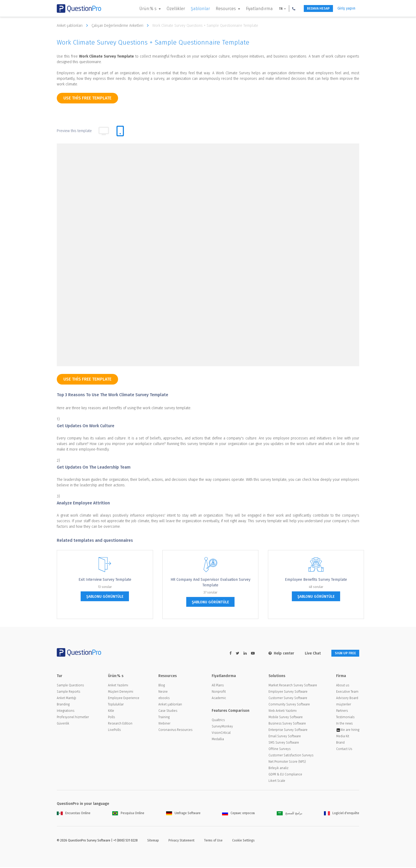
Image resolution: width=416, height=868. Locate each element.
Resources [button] (219, 9)
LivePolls (114, 731)
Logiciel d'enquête (342, 814)
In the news (344, 724)
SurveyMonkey (222, 727)
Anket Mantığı (66, 699)
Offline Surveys (279, 750)
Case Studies (168, 712)
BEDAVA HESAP (314, 9)
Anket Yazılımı (118, 686)
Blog (162, 686)
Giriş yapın (346, 8)
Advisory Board (347, 699)
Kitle (111, 712)
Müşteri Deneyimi (121, 692)
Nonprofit (219, 692)
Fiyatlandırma (252, 9)
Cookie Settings (243, 841)
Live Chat (307, 653)
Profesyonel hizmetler (73, 718)
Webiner (164, 724)
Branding (63, 705)
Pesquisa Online (128, 814)
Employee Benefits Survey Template (316, 580)
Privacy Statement (181, 841)
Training (164, 718)
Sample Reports (68, 692)
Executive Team (347, 692)
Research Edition (120, 724)
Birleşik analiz (278, 769)
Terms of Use (213, 841)
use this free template (87, 98)
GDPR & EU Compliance (285, 775)
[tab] (120, 131)
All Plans (218, 686)
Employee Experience (124, 699)
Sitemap (153, 841)
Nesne (163, 692)
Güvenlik (63, 724)
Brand (340, 743)
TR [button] (274, 9)
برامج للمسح (289, 814)
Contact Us (344, 750)
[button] (287, 8)
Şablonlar (193, 9)
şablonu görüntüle (105, 597)
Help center (276, 653)
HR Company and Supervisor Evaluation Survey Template (211, 582)
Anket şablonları (74, 25)
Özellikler (169, 9)
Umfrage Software (183, 814)
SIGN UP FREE (343, 653)
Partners (342, 712)
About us (343, 686)
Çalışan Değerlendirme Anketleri (121, 25)
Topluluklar (116, 705)
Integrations (66, 712)
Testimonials (345, 718)
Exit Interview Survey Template (105, 580)
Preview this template (74, 131)
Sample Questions (70, 686)
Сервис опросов (239, 814)
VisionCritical (221, 734)
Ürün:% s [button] (141, 9)
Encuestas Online (74, 814)
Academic (219, 699)
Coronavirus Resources (175, 731)
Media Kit (343, 737)
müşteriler (344, 705)
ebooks (164, 699)
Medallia (218, 740)
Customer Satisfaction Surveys (291, 756)
